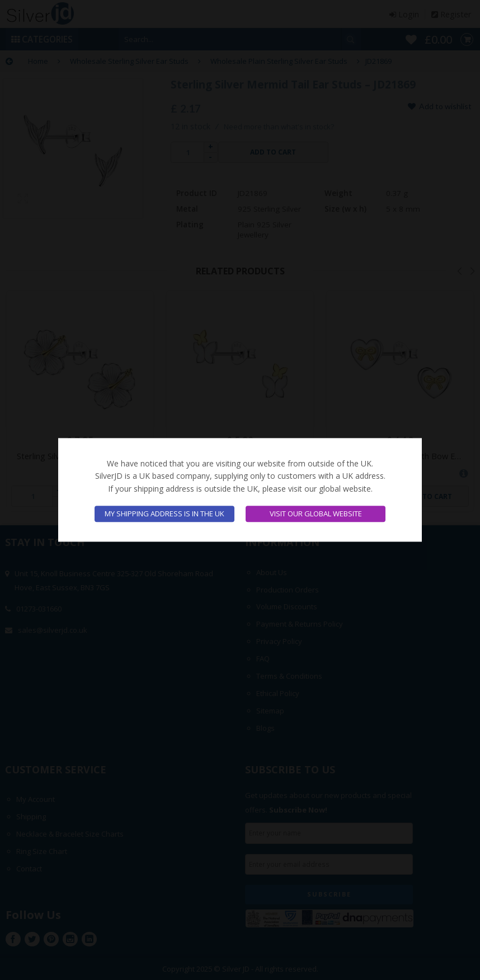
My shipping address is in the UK (164, 514)
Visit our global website (316, 514)
